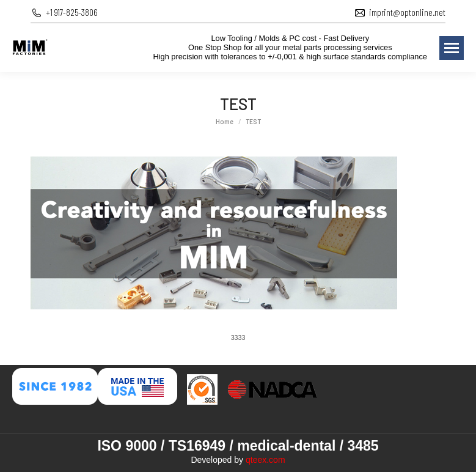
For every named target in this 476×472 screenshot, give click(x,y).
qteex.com (265, 460)
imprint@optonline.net (407, 12)
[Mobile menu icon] (452, 48)
